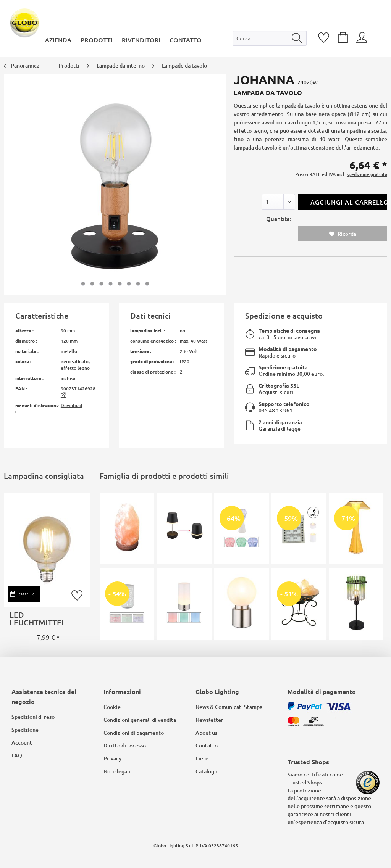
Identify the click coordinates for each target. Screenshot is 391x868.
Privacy (112, 758)
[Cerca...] (270, 38)
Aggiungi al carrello (349, 201)
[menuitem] (270, 40)
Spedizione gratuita (283, 367)
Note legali (117, 771)
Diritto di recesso (125, 745)
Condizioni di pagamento (134, 733)
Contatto (207, 745)
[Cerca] (297, 38)
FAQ (17, 755)
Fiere (202, 758)
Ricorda (343, 234)
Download (71, 405)
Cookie (112, 707)
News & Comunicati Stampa (229, 707)
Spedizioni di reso (33, 717)
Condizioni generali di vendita (140, 720)
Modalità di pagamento (288, 349)
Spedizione (25, 730)
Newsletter (209, 720)
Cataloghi (207, 771)
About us (206, 733)
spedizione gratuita (367, 174)
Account (22, 743)
